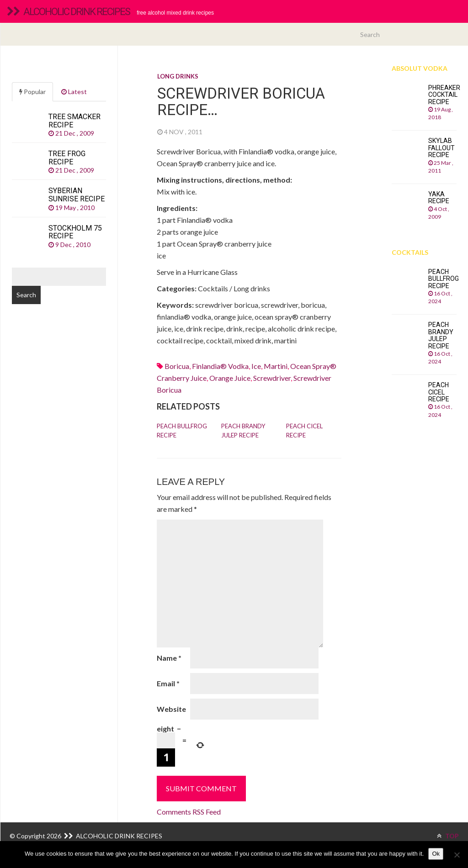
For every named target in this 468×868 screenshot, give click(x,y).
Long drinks (178, 76)
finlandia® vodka (220, 366)
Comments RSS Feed (189, 812)
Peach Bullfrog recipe (182, 431)
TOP (448, 836)
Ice (256, 366)
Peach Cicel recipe (304, 431)
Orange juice (230, 378)
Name (169, 658)
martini (276, 366)
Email (168, 683)
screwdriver (272, 378)
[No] (457, 855)
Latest (74, 92)
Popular (32, 92)
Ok (436, 854)
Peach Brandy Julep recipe (243, 431)
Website (171, 709)
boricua (177, 366)
